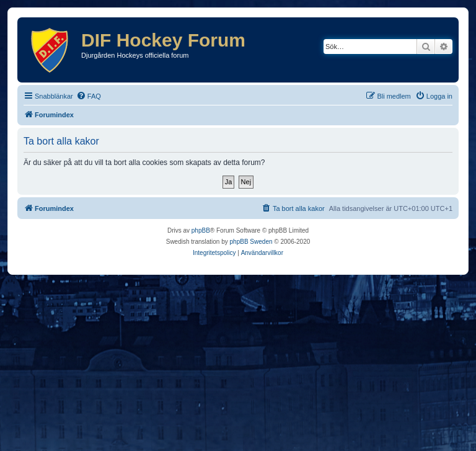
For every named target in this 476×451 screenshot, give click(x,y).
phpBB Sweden (251, 242)
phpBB (201, 230)
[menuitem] (89, 96)
